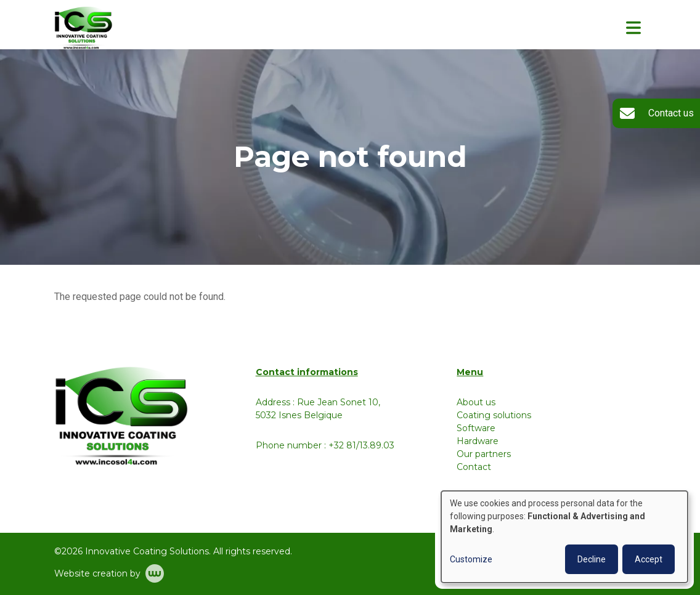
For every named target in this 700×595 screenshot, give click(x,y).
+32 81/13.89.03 (361, 445)
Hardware (478, 441)
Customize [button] (471, 559)
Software (476, 428)
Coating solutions (494, 415)
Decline (592, 559)
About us (476, 402)
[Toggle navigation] (633, 28)
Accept (649, 559)
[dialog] (564, 537)
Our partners (484, 454)
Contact (474, 467)
